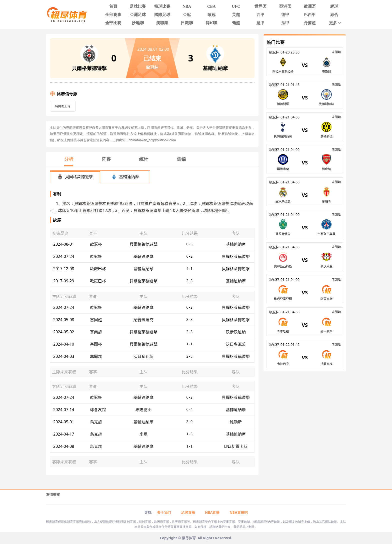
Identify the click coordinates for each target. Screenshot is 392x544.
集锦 (181, 159)
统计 (144, 159)
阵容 (106, 159)
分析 (69, 159)
